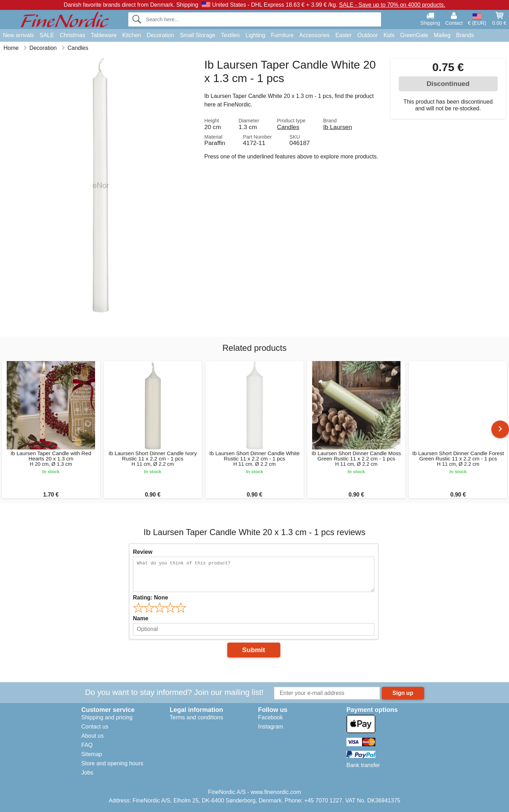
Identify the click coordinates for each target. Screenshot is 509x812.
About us (92, 736)
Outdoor (368, 35)
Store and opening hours (112, 763)
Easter (344, 35)
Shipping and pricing (107, 717)
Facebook (270, 717)
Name (141, 618)
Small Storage (198, 35)
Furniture (282, 35)
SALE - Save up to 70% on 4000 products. (392, 5)
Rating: (151, 598)
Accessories (315, 35)
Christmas (72, 35)
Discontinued (448, 84)
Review (143, 552)
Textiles (230, 35)
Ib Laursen (338, 127)
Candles (288, 127)
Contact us (95, 727)
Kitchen (132, 35)
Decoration (160, 35)
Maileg (442, 35)
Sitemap (92, 754)
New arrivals (18, 35)
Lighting (256, 35)
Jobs (87, 773)
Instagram (271, 727)
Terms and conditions (196, 717)
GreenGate (414, 35)
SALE (47, 35)
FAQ (87, 745)
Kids (389, 35)
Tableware (104, 35)
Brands (465, 35)
